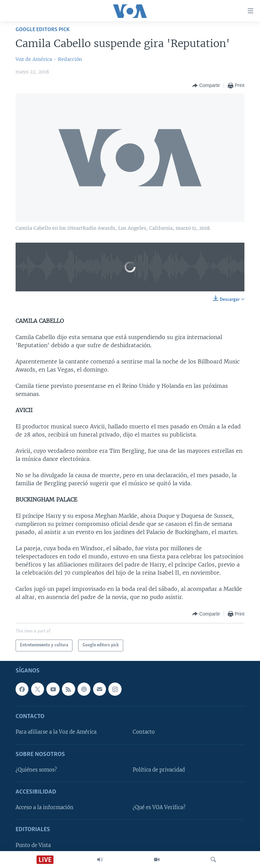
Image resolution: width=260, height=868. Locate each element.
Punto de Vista (33, 845)
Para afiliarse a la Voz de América (56, 732)
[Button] (206, 86)
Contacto (144, 732)
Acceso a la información (45, 807)
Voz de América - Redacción (49, 59)
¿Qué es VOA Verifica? (159, 807)
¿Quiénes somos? (36, 770)
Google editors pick (43, 30)
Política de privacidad (159, 770)
